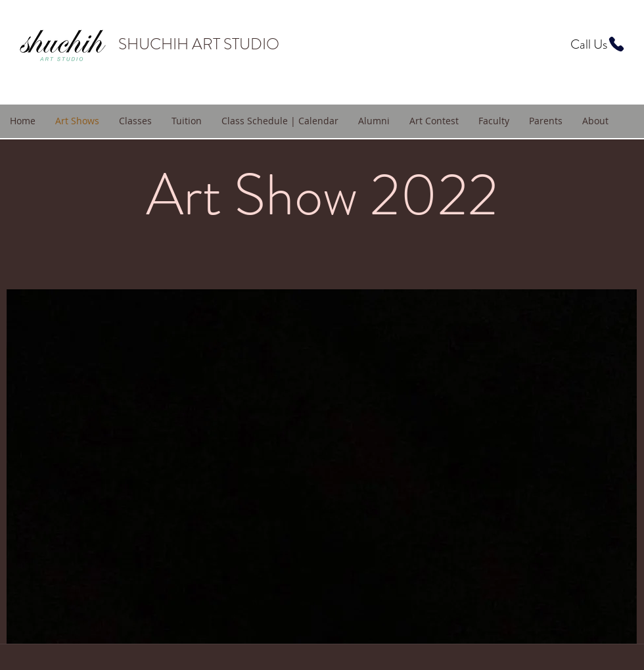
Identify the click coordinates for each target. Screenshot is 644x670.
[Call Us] (598, 44)
